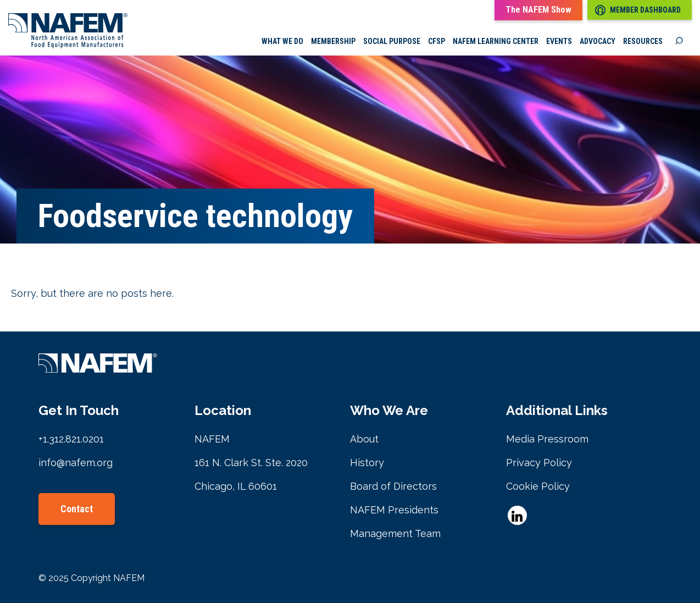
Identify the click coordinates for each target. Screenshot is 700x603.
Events (559, 41)
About (364, 439)
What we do (282, 41)
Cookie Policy (538, 486)
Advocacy (598, 41)
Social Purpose (392, 41)
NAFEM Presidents (394, 510)
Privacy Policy (539, 463)
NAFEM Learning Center (496, 41)
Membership (333, 41)
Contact (77, 509)
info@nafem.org (76, 463)
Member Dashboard (638, 10)
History (367, 463)
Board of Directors (393, 486)
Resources (643, 41)
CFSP (437, 41)
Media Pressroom (547, 439)
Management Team (395, 533)
